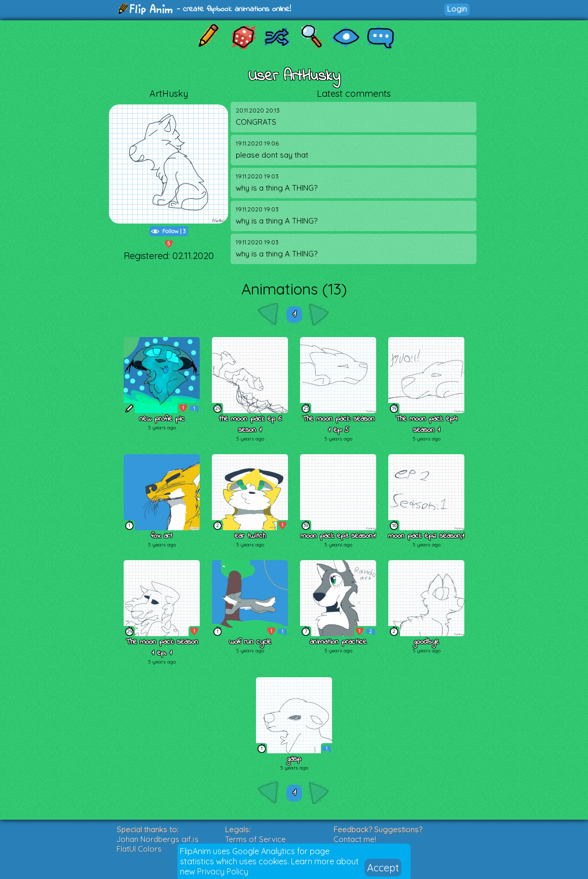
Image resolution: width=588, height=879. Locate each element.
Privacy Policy (223, 871)
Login (457, 9)
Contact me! (355, 839)
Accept (383, 868)
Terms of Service (255, 839)
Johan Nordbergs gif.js (158, 839)
